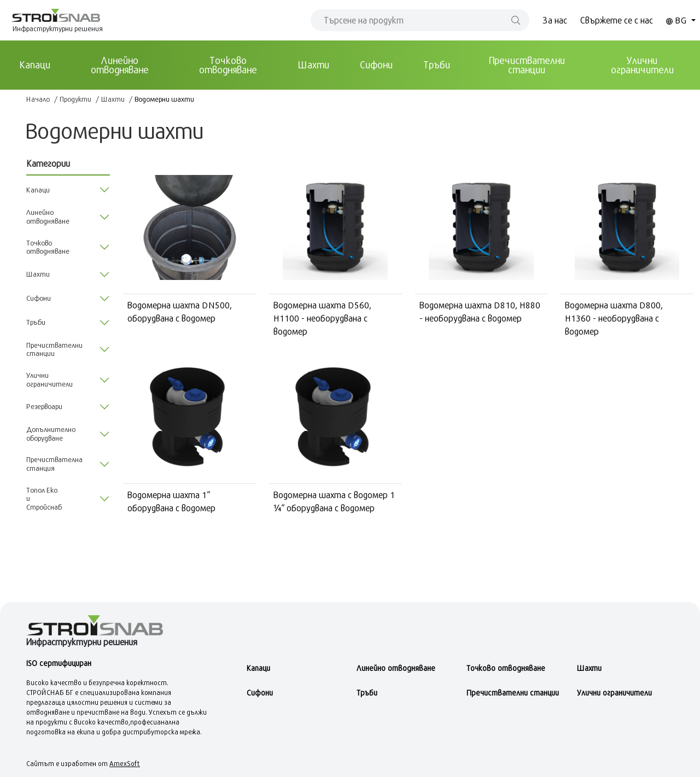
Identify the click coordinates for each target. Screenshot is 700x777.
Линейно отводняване (120, 65)
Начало (38, 99)
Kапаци (35, 65)
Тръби (437, 65)
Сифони (376, 65)
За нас (555, 20)
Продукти (75, 99)
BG (678, 20)
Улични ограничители (642, 65)
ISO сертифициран (59, 663)
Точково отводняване (228, 65)
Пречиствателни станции (527, 65)
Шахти (314, 65)
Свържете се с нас (617, 20)
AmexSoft (125, 763)
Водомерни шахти (164, 99)
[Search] (420, 20)
